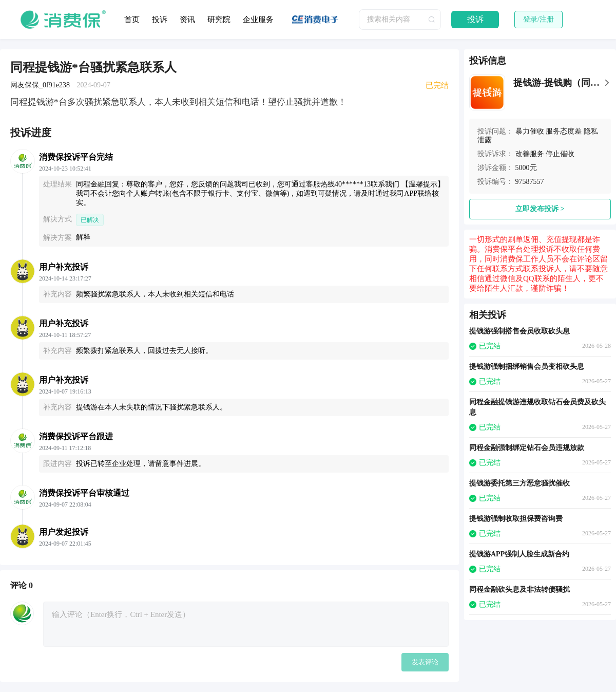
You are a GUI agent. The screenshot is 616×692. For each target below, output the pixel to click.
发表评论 (425, 662)
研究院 (219, 20)
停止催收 (560, 154)
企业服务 (258, 20)
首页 (132, 20)
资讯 (187, 20)
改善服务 (530, 154)
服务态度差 (564, 131)
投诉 (160, 20)
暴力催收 (530, 131)
